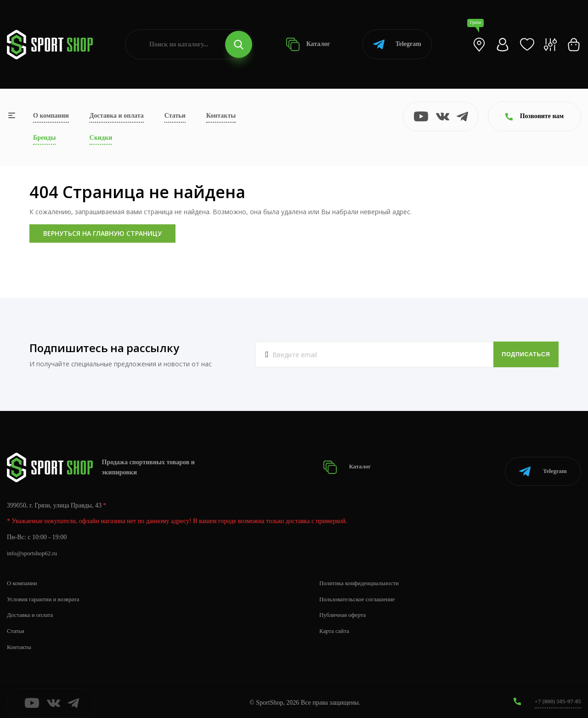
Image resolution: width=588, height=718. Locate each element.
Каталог (308, 44)
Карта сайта (336, 624)
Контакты (221, 116)
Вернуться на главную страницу (102, 233)
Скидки (101, 138)
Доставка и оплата (117, 116)
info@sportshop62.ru (34, 547)
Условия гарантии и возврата (46, 592)
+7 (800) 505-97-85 (556, 695)
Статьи (175, 116)
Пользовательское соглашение (361, 592)
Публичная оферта (345, 608)
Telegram (397, 44)
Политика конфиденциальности (363, 576)
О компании (51, 116)
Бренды (44, 138)
